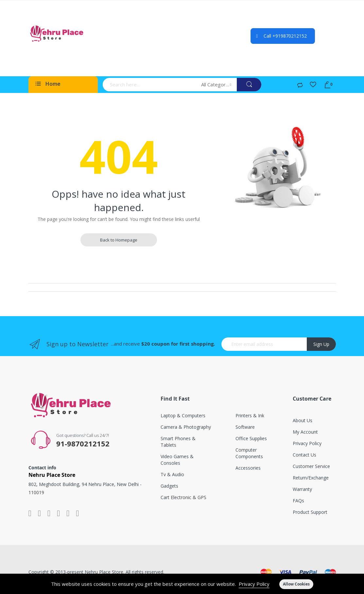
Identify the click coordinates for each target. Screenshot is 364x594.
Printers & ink (250, 415)
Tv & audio (172, 474)
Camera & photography (186, 427)
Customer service (311, 466)
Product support (310, 512)
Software (245, 427)
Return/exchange (311, 478)
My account (305, 432)
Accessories (248, 468)
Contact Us (304, 455)
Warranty (302, 489)
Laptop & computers (183, 415)
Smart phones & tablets (178, 442)
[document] (182, 584)
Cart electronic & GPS (183, 497)
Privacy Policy (254, 584)
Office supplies (251, 438)
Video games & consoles (177, 460)
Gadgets (169, 486)
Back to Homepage (119, 240)
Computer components (249, 453)
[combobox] (150, 85)
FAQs (298, 501)
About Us (303, 420)
